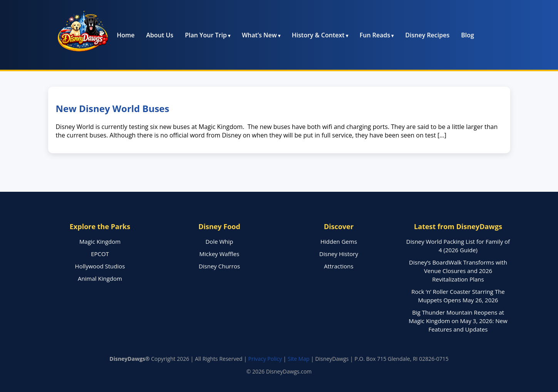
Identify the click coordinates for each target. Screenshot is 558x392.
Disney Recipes (427, 35)
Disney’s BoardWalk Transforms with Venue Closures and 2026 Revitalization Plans (458, 271)
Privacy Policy (265, 359)
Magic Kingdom (100, 241)
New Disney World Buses (113, 108)
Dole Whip (219, 241)
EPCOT (100, 254)
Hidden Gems (339, 241)
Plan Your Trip (206, 35)
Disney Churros (219, 266)
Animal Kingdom (100, 278)
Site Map (299, 359)
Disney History (339, 254)
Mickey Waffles (220, 254)
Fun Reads (375, 35)
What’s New (259, 35)
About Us (160, 35)
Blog (468, 35)
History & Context (318, 35)
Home (126, 35)
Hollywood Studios (100, 266)
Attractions (338, 266)
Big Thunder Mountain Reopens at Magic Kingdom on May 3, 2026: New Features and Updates (458, 321)
